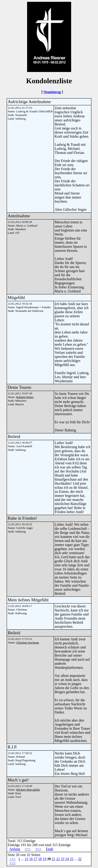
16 (31, 859)
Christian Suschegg (28, 642)
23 (63, 859)
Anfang (15, 849)
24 (67, 859)
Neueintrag (52, 92)
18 (40, 859)
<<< (28, 849)
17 (35, 859)
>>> (38, 849)
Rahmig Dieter (25, 397)
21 (54, 859)
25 (72, 859)
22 (58, 859)
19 (44, 859)
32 (80, 859)
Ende (50, 849)
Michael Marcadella (28, 790)
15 (26, 859)
